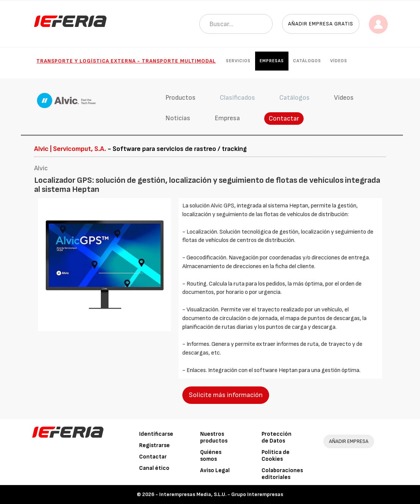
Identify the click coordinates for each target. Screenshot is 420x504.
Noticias (178, 118)
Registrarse (154, 445)
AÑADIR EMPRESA (349, 441)
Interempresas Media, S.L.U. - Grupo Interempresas (221, 494)
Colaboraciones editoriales (282, 474)
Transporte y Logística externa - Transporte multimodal (126, 61)
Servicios (238, 61)
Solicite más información (226, 395)
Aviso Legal (215, 470)
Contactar (284, 119)
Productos (180, 98)
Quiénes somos (211, 456)
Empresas (272, 61)
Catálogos (307, 61)
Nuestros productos (214, 437)
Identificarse (156, 434)
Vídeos (339, 61)
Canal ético (154, 468)
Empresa (227, 118)
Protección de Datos (277, 437)
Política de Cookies (276, 456)
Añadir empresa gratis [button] (321, 24)
